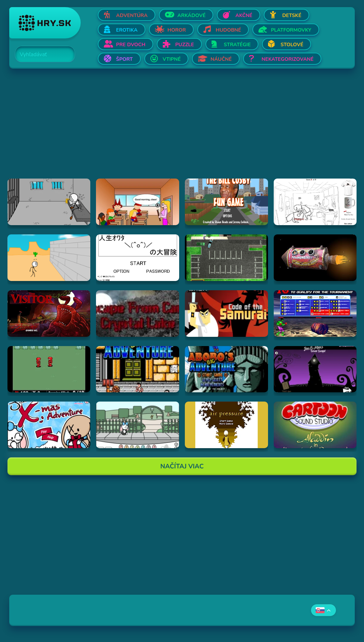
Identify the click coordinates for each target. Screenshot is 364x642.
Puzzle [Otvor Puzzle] (185, 45)
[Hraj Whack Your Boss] (315, 202)
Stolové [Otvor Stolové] (292, 45)
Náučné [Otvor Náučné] (221, 59)
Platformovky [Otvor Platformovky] (291, 30)
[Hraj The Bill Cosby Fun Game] (226, 202)
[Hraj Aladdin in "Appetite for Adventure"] (315, 425)
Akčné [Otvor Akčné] (244, 15)
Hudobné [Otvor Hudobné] (228, 30)
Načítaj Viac (182, 466)
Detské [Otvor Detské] (292, 15)
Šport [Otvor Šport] (125, 59)
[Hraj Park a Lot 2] (226, 258)
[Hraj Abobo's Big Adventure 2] (226, 369)
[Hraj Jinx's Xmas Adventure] (49, 425)
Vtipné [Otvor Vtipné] (172, 59)
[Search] (41, 54)
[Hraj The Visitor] (49, 314)
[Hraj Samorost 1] (315, 258)
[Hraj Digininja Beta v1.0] (49, 369)
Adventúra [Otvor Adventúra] (132, 15)
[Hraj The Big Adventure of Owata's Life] (138, 258)
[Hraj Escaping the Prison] (49, 202)
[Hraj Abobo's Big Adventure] (138, 369)
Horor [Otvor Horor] (177, 30)
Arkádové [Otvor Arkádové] (191, 15)
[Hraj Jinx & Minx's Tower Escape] (315, 369)
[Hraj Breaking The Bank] (49, 258)
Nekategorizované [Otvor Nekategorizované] (288, 59)
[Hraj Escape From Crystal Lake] (138, 314)
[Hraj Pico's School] (138, 202)
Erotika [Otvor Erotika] (127, 30)
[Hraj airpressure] (226, 425)
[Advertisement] (182, 129)
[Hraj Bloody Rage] (315, 314)
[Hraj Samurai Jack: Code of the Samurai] (226, 314)
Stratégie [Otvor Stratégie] (237, 45)
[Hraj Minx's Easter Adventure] (138, 425)
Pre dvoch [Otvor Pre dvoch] (131, 45)
